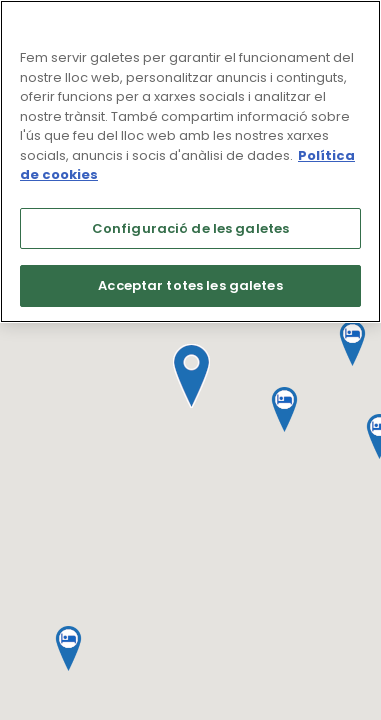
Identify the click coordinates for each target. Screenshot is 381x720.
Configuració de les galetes (191, 228)
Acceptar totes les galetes (190, 285)
